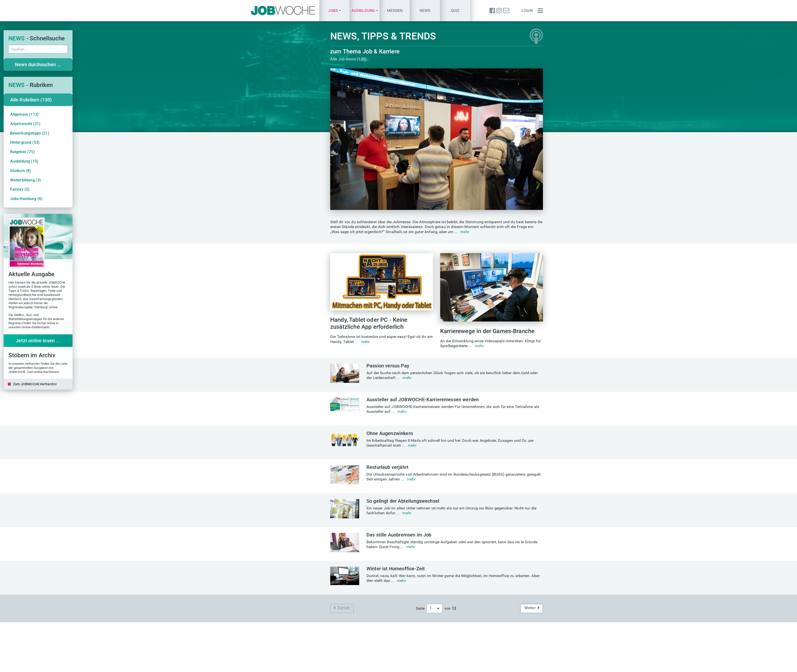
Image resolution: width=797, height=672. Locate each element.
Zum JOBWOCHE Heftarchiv (279, 384)
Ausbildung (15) (271, 161)
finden (272, 647)
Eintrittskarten (346, 647)
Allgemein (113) (271, 114)
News (425, 11)
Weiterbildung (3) (272, 180)
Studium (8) (267, 171)
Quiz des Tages (497, 647)
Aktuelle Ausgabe (424, 647)
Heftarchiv (418, 641)
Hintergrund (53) (272, 142)
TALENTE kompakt (425, 652)
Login (527, 11)
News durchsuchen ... (285, 64)
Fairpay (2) (267, 189)
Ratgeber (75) (269, 152)
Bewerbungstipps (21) (277, 133)
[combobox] (434, 608)
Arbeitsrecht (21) (272, 124)
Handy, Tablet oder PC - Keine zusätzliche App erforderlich (369, 323)
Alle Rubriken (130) (278, 100)
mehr (465, 232)
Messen (395, 11)
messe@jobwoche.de (352, 652)
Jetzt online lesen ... (285, 341)
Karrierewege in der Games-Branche (487, 331)
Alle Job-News (337, 59)
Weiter (532, 608)
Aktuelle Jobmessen (351, 641)
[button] (334, 11)
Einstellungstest (498, 641)
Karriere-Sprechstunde (281, 641)
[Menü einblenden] (539, 11)
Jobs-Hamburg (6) (273, 199)
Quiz (455, 11)
